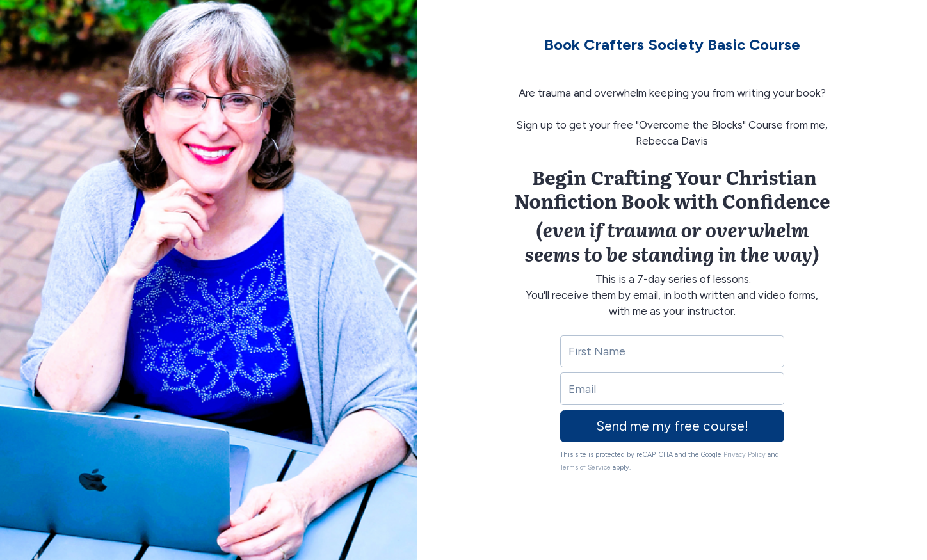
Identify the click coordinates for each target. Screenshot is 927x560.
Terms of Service (585, 468)
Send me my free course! (672, 426)
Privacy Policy (745, 455)
